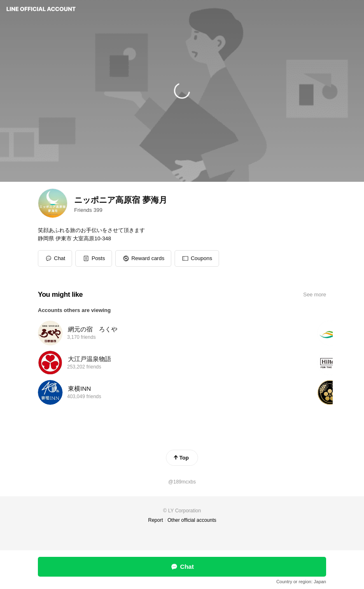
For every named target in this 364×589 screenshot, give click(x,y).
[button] (94, 258)
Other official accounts (192, 520)
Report (156, 520)
